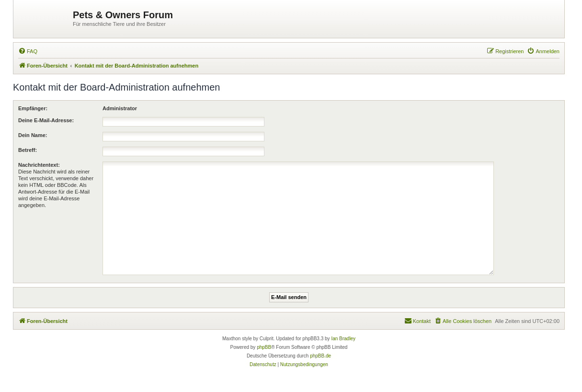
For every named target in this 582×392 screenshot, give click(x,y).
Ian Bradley (343, 339)
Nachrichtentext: (39, 165)
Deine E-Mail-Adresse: (46, 120)
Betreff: (28, 150)
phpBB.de (320, 356)
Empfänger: (33, 108)
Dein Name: (33, 135)
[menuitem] (28, 51)
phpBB (264, 347)
